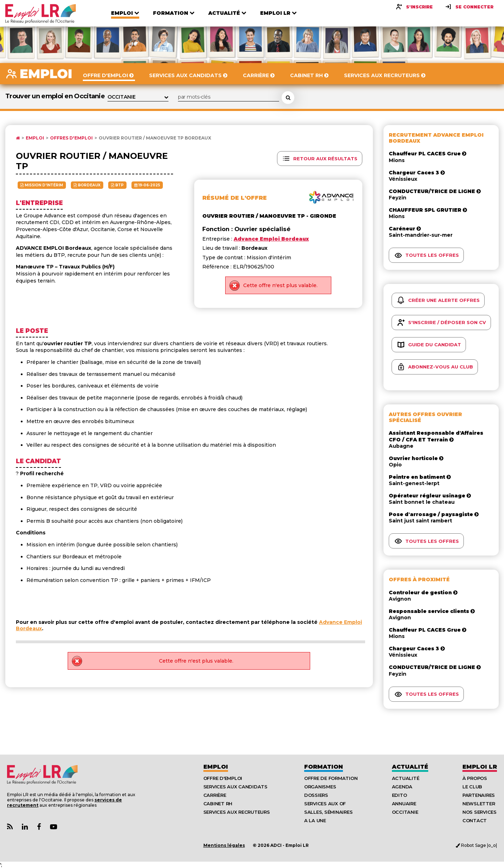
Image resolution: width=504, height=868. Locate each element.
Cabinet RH (218, 804)
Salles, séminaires (328, 812)
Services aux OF (325, 804)
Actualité (410, 767)
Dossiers (316, 795)
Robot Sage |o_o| (476, 845)
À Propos (475, 778)
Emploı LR (480, 767)
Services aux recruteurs (237, 812)
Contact (475, 820)
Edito (399, 795)
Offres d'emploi (71, 138)
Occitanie (405, 812)
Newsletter (479, 804)
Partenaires (479, 795)
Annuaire (404, 804)
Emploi (35, 138)
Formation (324, 767)
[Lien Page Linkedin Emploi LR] (25, 827)
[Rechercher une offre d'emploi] (288, 98)
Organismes (320, 787)
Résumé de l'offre (235, 198)
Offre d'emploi (223, 778)
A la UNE (315, 820)
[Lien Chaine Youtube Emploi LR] (54, 827)
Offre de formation (331, 778)
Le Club (472, 787)
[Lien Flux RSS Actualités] (10, 827)
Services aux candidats (235, 787)
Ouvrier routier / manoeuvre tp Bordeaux (155, 138)
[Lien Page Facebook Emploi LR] (39, 827)
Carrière (215, 795)
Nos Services (480, 812)
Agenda (402, 787)
